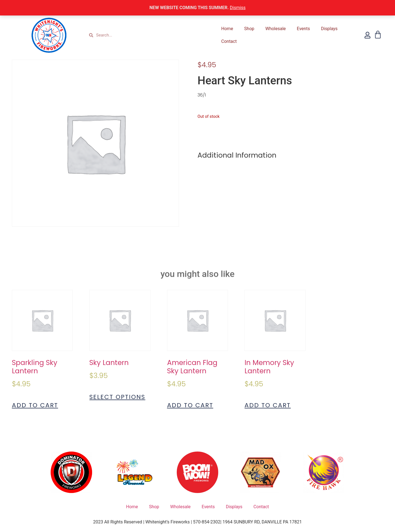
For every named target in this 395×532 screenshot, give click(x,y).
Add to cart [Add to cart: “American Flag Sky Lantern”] (190, 405)
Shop (249, 29)
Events (303, 29)
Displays (329, 29)
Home (227, 29)
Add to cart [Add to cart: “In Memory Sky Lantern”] (268, 405)
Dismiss (238, 8)
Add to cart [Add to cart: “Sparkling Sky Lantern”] (35, 405)
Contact (229, 41)
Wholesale (276, 29)
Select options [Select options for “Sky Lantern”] (117, 397)
